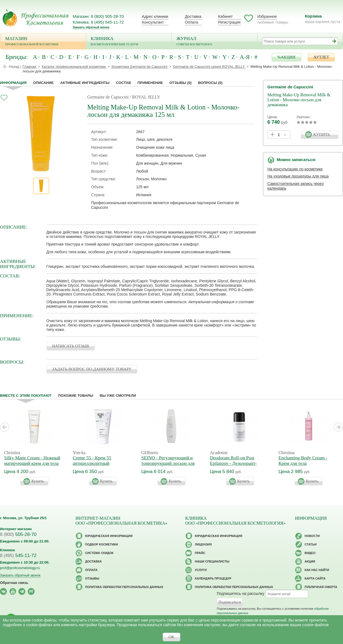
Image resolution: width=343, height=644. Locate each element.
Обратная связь (14, 583)
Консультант (153, 22)
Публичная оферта (321, 587)
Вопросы (210, 83)
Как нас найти (317, 570)
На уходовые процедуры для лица (298, 176)
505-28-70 (18, 534)
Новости (312, 536)
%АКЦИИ (286, 57)
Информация (13, 83)
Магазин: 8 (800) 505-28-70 (98, 16)
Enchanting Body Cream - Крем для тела (303, 461)
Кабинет (225, 16)
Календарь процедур (213, 578)
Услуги (201, 570)
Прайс (200, 553)
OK (171, 637)
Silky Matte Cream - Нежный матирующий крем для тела (32, 461)
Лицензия (203, 544)
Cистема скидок (99, 553)
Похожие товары (76, 396)
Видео (310, 553)
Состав (123, 83)
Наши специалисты (212, 561)
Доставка (193, 16)
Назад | (15, 67)
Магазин (43, 42)
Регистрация (229, 22)
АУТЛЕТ (321, 57)
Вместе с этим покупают (26, 396)
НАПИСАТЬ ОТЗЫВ (71, 346)
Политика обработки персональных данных (124, 587)
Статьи (311, 544)
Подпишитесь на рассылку (241, 594)
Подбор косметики (102, 544)
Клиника (129, 42)
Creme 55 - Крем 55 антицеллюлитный (92, 461)
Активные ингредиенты (85, 83)
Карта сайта (315, 578)
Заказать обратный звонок (91, 27)
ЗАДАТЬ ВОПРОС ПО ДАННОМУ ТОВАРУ (92, 369)
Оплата (192, 22)
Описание (43, 83)
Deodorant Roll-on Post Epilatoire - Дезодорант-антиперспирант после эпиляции (233, 466)
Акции (310, 561)
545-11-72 (18, 556)
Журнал (214, 42)
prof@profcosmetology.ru (20, 568)
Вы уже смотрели (118, 396)
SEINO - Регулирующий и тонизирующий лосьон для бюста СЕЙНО (168, 463)
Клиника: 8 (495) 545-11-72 (98, 22)
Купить (38, 481)
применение (150, 83)
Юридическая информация (109, 536)
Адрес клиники (155, 16)
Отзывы (180, 83)
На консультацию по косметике (295, 169)
